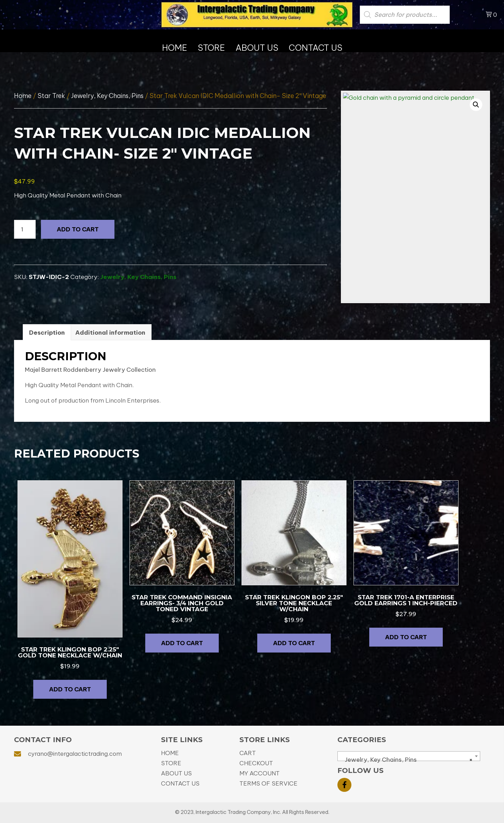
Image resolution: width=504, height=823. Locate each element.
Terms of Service (268, 783)
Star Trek (51, 96)
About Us (176, 773)
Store (171, 763)
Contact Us (180, 783)
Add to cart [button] (70, 689)
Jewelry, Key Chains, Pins (107, 96)
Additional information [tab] (110, 333)
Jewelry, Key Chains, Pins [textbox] (407, 760)
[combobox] (409, 756)
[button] (476, 105)
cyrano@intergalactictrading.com (75, 754)
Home (23, 96)
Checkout (256, 763)
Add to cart (78, 229)
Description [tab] (47, 333)
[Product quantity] (25, 229)
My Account (260, 773)
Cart (248, 753)
